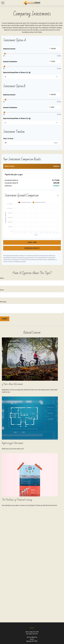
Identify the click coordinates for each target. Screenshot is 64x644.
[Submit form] (5, 319)
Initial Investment (32, 49)
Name (2, 278)
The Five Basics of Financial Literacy (17, 500)
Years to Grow (8, 139)
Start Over (32, 242)
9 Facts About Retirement (12, 384)
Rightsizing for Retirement (13, 443)
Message (3, 302)
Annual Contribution (32, 62)
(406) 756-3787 (34, 632)
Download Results (32, 248)
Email (2, 290)
